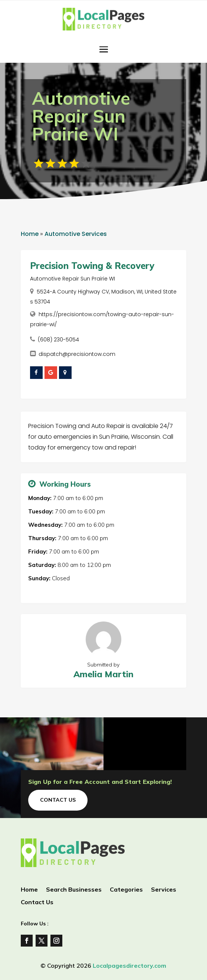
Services (164, 890)
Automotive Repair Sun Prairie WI (73, 279)
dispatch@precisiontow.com (77, 354)
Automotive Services (76, 234)
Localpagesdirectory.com (129, 966)
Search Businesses (74, 890)
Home (30, 234)
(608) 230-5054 (58, 340)
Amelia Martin (103, 674)
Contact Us (58, 800)
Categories (126, 890)
